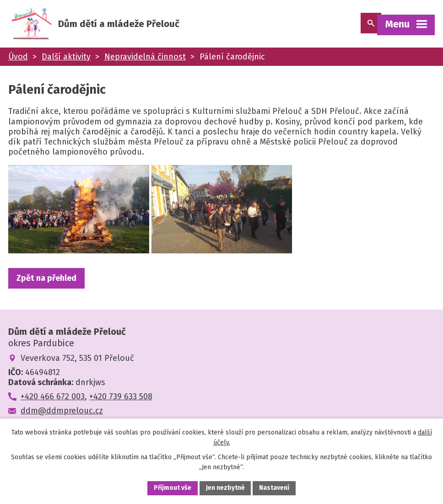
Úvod (18, 59)
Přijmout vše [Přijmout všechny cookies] (172, 488)
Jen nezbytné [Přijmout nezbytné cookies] (225, 488)
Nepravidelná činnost (145, 59)
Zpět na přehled (46, 292)
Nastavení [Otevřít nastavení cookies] (275, 488)
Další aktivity (66, 59)
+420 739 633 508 (121, 411)
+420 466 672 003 (53, 411)
